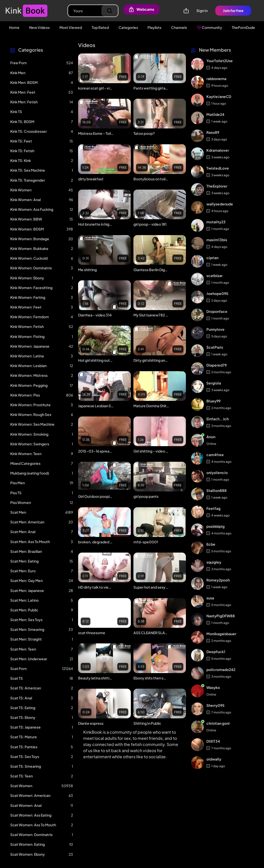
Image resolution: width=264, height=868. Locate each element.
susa (210, 598)
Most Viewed (71, 27)
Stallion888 (217, 490)
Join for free (233, 10)
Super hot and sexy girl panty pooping (151, 587)
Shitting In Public (147, 723)
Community (209, 27)
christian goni (218, 723)
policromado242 (221, 669)
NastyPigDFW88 (221, 616)
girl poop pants (146, 496)
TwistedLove (218, 168)
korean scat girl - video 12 (96, 88)
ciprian (212, 258)
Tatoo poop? (144, 133)
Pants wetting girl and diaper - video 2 (151, 88)
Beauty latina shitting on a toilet (96, 678)
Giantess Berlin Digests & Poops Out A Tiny (151, 270)
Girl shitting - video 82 (151, 451)
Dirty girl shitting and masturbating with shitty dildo (151, 360)
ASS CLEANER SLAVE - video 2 (151, 633)
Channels (179, 27)
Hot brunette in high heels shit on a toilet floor (96, 224)
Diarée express (91, 723)
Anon (211, 437)
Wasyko (213, 687)
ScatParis (215, 347)
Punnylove (215, 329)
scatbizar (214, 276)
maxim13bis (217, 240)
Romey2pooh (218, 580)
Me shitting (87, 270)
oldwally (214, 759)
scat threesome (92, 633)
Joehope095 (217, 293)
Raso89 (213, 132)
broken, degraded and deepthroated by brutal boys (96, 542)
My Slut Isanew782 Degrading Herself (151, 315)
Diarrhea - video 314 (95, 315)
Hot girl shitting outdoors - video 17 (96, 360)
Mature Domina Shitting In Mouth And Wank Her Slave (151, 406)
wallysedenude (220, 204)
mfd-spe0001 (146, 542)
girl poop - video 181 (150, 224)
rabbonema (216, 79)
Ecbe (211, 544)
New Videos (39, 27)
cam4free (215, 455)
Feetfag (213, 508)
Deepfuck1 (216, 652)
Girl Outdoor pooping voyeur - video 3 (96, 496)
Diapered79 (217, 365)
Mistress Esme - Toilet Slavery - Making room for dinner (96, 133)
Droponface (217, 311)
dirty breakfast (91, 179)
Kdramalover (218, 150)
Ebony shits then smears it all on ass (151, 678)
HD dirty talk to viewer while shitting (96, 587)
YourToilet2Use (220, 61)
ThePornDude (243, 27)
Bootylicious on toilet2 (151, 179)
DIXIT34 (213, 741)
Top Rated (100, 27)
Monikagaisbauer (221, 634)
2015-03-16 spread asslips (96, 451)
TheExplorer (217, 186)
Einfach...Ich (218, 419)
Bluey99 (213, 401)
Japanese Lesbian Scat (96, 406)
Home (14, 27)
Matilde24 (215, 114)
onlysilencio (217, 473)
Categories (128, 27)
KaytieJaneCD (219, 96)
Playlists (154, 27)
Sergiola (214, 383)
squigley (214, 562)
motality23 (216, 222)
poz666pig (215, 526)
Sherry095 (215, 705)
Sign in (202, 10)
